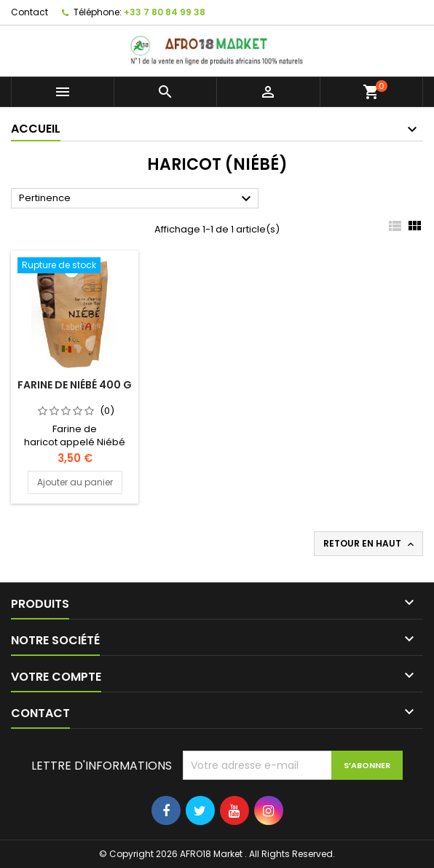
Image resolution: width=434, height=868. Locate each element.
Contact (29, 12)
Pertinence (137, 199)
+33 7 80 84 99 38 (165, 12)
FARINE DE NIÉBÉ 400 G (75, 385)
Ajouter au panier (75, 482)
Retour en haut (370, 544)
